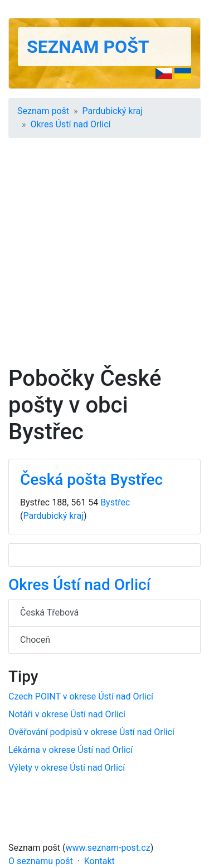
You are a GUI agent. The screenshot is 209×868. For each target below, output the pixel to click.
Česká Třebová (49, 612)
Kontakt (99, 861)
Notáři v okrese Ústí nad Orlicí (67, 714)
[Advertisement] (104, 256)
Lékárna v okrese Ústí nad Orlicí (71, 750)
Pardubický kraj (113, 111)
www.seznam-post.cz (108, 848)
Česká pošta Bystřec (91, 480)
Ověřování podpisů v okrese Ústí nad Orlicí (91, 732)
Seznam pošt (88, 47)
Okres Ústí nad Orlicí (71, 124)
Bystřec (115, 502)
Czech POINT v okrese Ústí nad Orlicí (81, 696)
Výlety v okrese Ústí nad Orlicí (67, 768)
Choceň (35, 640)
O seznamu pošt (41, 861)
